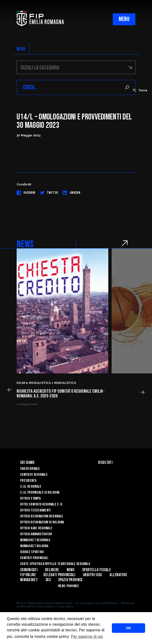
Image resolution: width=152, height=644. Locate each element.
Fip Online (28, 575)
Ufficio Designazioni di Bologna (42, 522)
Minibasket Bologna (34, 546)
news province (69, 586)
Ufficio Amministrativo (36, 534)
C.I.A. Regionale (31, 487)
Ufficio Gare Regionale (36, 528)
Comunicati (29, 570)
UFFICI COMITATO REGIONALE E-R (41, 504)
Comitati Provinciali (34, 558)
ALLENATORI (118, 575)
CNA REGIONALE (30, 469)
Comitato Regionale (34, 475)
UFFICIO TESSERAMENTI (36, 510)
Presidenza (28, 481)
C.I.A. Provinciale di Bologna (40, 493)
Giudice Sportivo (32, 552)
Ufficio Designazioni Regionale (42, 516)
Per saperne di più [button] (87, 637)
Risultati (105, 463)
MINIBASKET (29, 580)
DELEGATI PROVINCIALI (59, 575)
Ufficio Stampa (30, 498)
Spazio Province (70, 580)
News (71, 570)
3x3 (48, 580)
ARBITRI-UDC (93, 575)
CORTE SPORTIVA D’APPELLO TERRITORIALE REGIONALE (55, 564)
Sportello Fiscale (97, 570)
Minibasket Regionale (36, 540)
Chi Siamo (27, 463)
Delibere (52, 570)
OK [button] (128, 628)
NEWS (21, 49)
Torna (140, 90)
